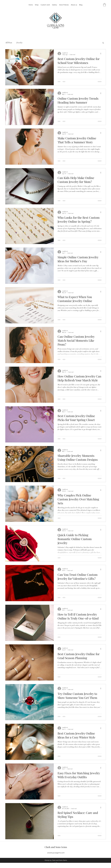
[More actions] (102, 54)
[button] (104, 5)
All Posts (9, 43)
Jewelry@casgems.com (56, 853)
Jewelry (19, 43)
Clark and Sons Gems (56, 847)
